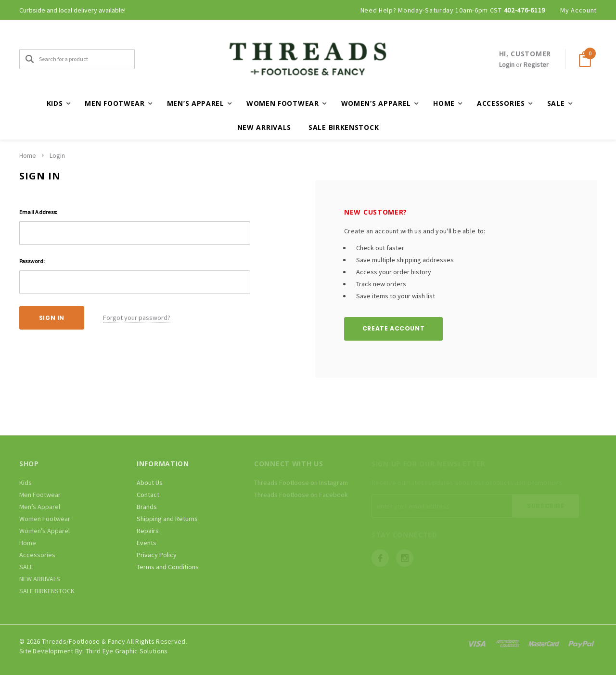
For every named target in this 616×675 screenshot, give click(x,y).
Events (147, 543)
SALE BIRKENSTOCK (344, 127)
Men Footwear (40, 495)
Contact (148, 495)
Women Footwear (45, 519)
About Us (150, 483)
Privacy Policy (157, 555)
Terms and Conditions (168, 567)
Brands (147, 507)
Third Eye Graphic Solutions (127, 651)
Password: (32, 261)
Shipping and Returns (167, 519)
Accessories (37, 555)
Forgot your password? (137, 318)
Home (28, 155)
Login (507, 64)
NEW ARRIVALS (264, 127)
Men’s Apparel (40, 507)
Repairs (148, 531)
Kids (26, 483)
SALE (26, 567)
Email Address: (38, 212)
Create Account (393, 328)
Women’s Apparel (45, 531)
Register (536, 64)
